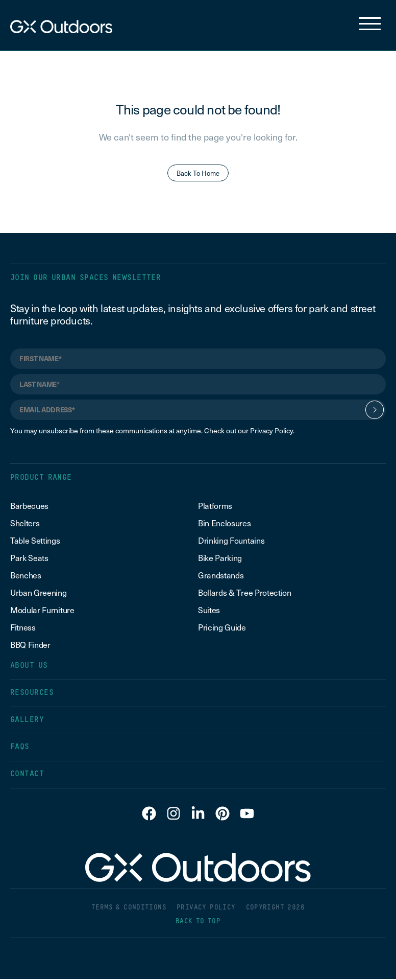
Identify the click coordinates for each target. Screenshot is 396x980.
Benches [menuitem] (26, 576)
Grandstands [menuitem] (221, 576)
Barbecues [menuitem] (30, 506)
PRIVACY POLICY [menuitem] (206, 909)
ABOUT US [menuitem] (29, 667)
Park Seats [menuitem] (29, 558)
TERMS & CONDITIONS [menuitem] (129, 909)
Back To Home (198, 173)
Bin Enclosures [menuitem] (225, 524)
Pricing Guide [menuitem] (222, 628)
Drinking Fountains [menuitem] (231, 541)
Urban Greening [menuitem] (39, 593)
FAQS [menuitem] (20, 748)
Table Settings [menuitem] (35, 541)
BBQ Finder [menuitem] (30, 645)
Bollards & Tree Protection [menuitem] (245, 593)
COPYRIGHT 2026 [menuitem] (275, 909)
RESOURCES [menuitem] (32, 694)
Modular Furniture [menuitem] (42, 611)
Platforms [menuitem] (215, 506)
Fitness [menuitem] (23, 628)
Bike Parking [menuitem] (220, 558)
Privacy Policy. (272, 431)
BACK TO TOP (198, 923)
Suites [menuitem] (209, 611)
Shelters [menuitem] (25, 524)
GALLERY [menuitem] (27, 721)
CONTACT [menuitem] (27, 775)
